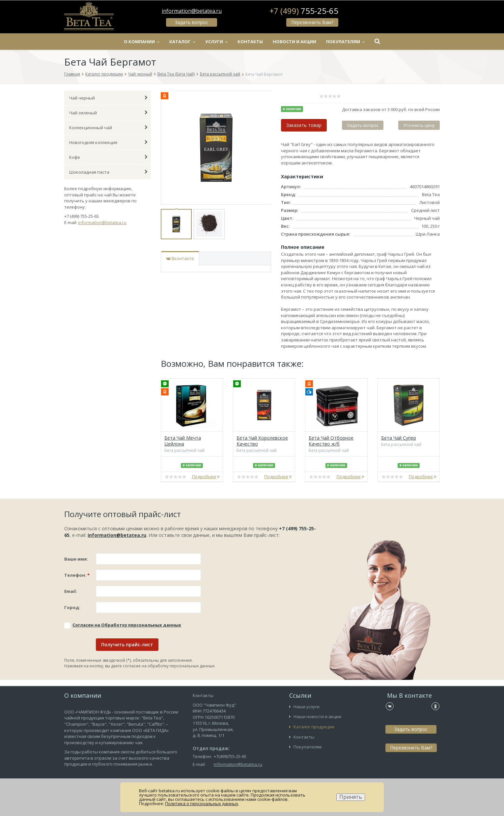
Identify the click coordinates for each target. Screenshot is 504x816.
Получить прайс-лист (127, 644)
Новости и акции (294, 42)
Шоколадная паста (108, 172)
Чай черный (140, 74)
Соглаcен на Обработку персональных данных (127, 625)
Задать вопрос (192, 22)
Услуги (216, 42)
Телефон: (77, 575)
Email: (71, 591)
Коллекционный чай (108, 128)
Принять (351, 797)
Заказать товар (304, 125)
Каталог (182, 42)
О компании (142, 42)
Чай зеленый (108, 113)
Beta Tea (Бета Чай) (176, 74)
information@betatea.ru (192, 11)
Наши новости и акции (315, 716)
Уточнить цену (419, 125)
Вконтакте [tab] (180, 258)
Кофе (108, 157)
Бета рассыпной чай (220, 74)
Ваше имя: (76, 559)
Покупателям (345, 42)
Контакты (250, 42)
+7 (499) (304, 11)
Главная (72, 74)
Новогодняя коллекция (108, 142)
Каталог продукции (104, 74)
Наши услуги (304, 707)
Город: (72, 607)
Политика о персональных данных (202, 803)
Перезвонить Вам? (312, 22)
